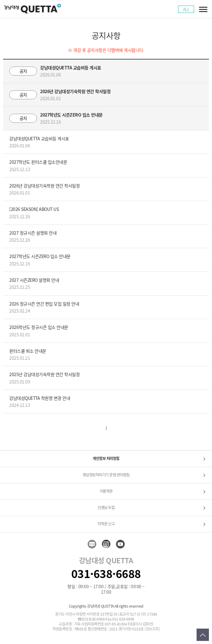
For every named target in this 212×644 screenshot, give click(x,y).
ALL (186, 9)
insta (106, 544)
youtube (120, 544)
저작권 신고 (106, 524)
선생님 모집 (106, 507)
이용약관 (106, 491)
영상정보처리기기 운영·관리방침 (106, 475)
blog (92, 544)
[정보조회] (152, 629)
